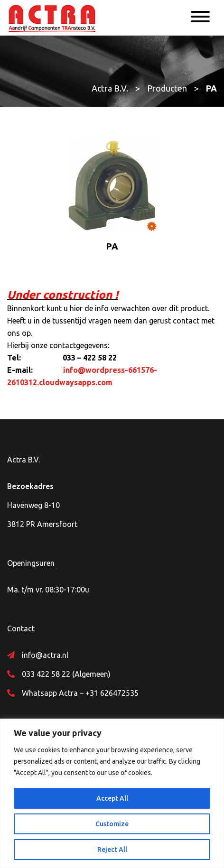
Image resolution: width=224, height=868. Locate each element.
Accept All (112, 798)
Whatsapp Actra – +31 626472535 (80, 693)
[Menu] (200, 18)
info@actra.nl (45, 655)
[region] (112, 793)
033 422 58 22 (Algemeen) (66, 674)
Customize (112, 824)
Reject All (112, 850)
